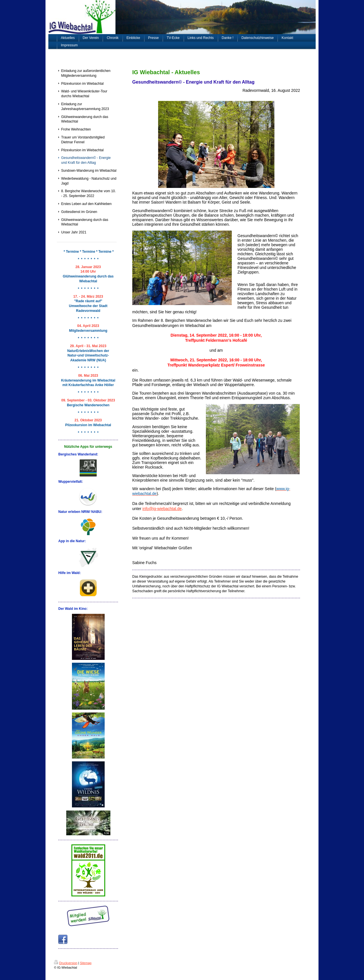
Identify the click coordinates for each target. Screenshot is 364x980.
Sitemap (86, 963)
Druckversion (66, 963)
